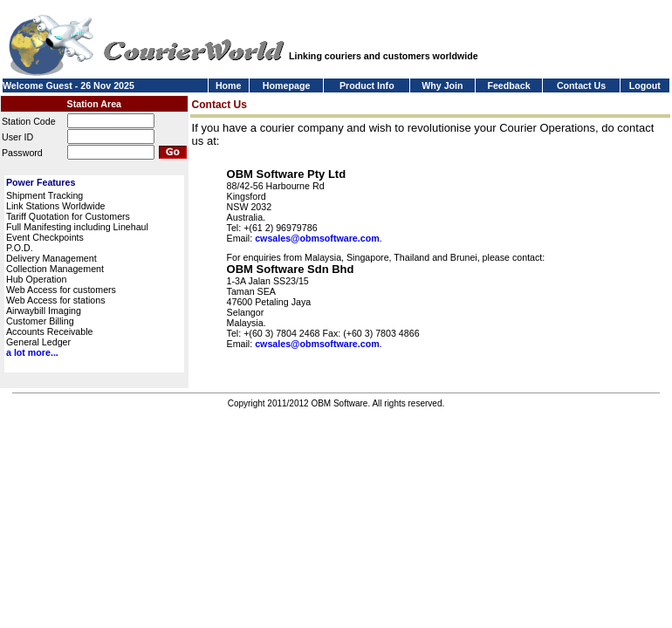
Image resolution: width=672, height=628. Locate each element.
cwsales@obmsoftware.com (317, 238)
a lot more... (32, 352)
